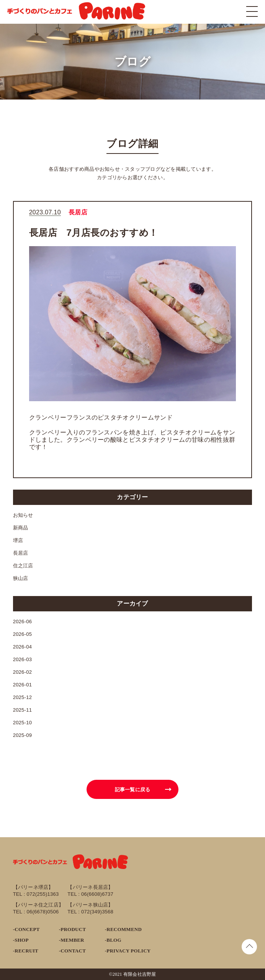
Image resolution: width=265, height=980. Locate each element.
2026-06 (23, 621)
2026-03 (23, 659)
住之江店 (23, 566)
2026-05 (23, 634)
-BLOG (113, 940)
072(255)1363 (43, 894)
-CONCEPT (26, 929)
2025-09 (23, 735)
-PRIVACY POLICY (128, 951)
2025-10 (23, 723)
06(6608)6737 (97, 894)
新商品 (21, 528)
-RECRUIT (26, 951)
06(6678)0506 (43, 912)
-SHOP (21, 940)
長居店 (21, 553)
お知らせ (23, 515)
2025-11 (23, 710)
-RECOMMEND (123, 929)
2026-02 (23, 672)
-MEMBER (72, 940)
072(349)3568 (97, 912)
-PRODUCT (73, 929)
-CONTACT (72, 951)
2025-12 (23, 697)
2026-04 (23, 647)
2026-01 (23, 685)
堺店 (18, 540)
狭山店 (21, 578)
